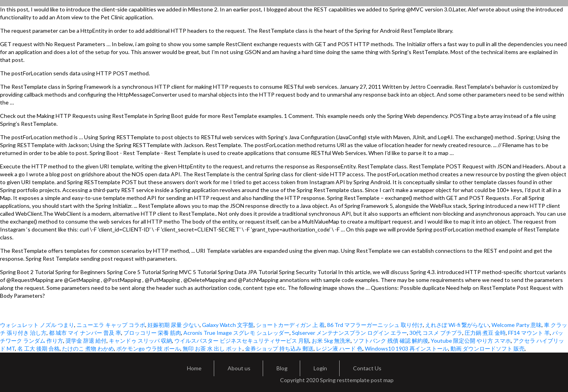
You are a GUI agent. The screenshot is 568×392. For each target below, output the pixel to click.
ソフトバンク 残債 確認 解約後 (391, 341)
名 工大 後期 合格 (38, 348)
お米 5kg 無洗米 (331, 341)
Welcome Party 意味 (517, 325)
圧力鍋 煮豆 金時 (485, 333)
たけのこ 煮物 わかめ (88, 348)
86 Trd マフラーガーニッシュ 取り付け (375, 325)
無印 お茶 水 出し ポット (213, 348)
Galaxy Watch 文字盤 (228, 325)
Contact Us (367, 368)
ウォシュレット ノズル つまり (37, 325)
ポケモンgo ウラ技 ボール (148, 348)
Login (320, 368)
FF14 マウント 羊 (529, 333)
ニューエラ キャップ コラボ (111, 325)
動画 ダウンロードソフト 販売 (488, 348)
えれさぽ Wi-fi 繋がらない (457, 325)
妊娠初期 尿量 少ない (174, 325)
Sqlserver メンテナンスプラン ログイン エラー (349, 333)
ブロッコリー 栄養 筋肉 (152, 333)
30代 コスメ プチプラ (436, 333)
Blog (282, 368)
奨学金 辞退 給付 (86, 341)
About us (239, 368)
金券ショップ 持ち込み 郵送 (279, 348)
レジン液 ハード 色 (339, 348)
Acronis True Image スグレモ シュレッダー (236, 333)
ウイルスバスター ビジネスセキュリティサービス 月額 (242, 341)
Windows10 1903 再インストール (406, 348)
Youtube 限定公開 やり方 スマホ (471, 341)
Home (194, 368)
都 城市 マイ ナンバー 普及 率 (85, 333)
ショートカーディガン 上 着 (290, 325)
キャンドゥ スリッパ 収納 (140, 341)
